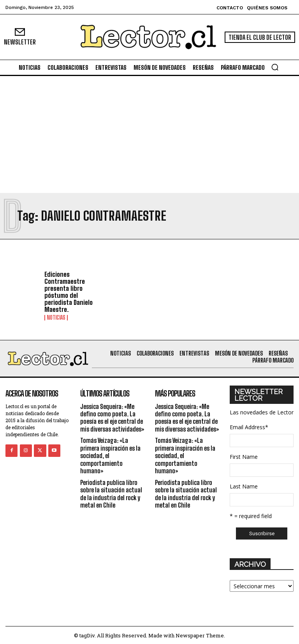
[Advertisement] (149, 134)
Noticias (56, 317)
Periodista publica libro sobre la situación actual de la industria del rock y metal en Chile (111, 491)
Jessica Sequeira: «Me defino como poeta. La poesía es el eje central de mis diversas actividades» (112, 416)
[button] (275, 67)
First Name (244, 456)
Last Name (244, 485)
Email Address (249, 426)
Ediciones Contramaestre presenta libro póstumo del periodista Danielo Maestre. (68, 291)
